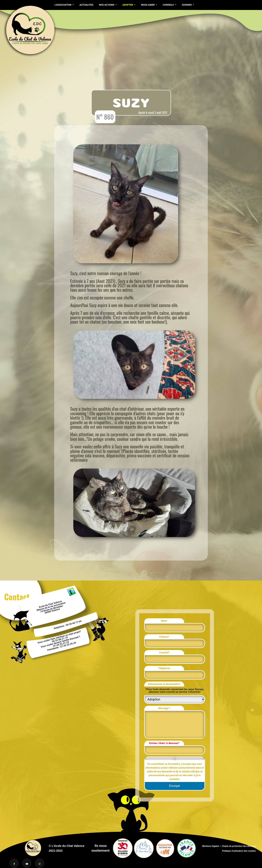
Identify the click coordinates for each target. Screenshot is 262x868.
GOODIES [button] (187, 5)
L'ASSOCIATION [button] (63, 5)
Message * (164, 708)
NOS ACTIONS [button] (107, 5)
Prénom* (164, 637)
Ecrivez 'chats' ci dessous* (164, 743)
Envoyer (175, 786)
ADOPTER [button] (128, 5)
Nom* (164, 621)
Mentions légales (211, 846)
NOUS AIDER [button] (148, 5)
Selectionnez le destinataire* (164, 684)
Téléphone (164, 668)
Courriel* (164, 652)
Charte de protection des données (239, 846)
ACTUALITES (86, 5)
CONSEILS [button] (169, 5)
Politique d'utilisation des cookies (239, 851)
